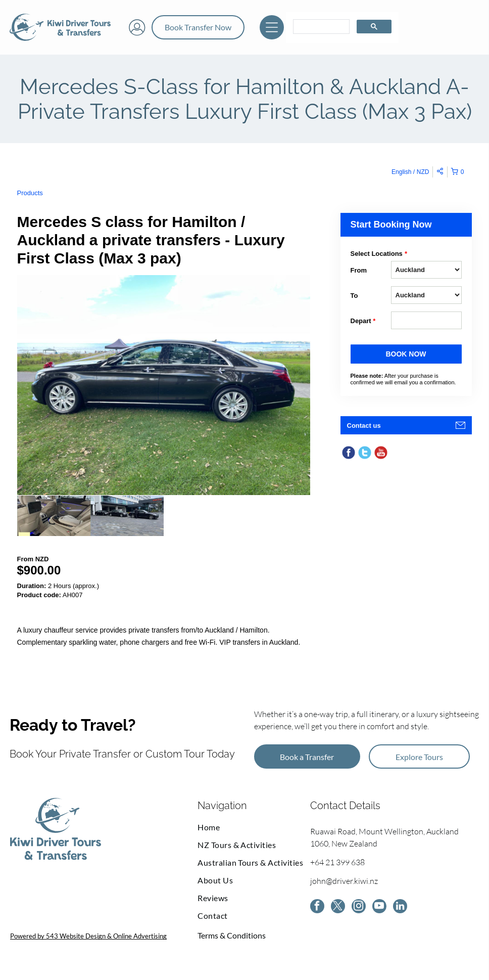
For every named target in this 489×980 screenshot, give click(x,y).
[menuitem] (254, 827)
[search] (320, 27)
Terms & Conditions (232, 935)
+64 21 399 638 (337, 862)
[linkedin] (400, 907)
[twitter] (338, 907)
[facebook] (317, 907)
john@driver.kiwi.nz (344, 881)
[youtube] (379, 907)
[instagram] (359, 907)
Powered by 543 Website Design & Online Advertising (88, 936)
